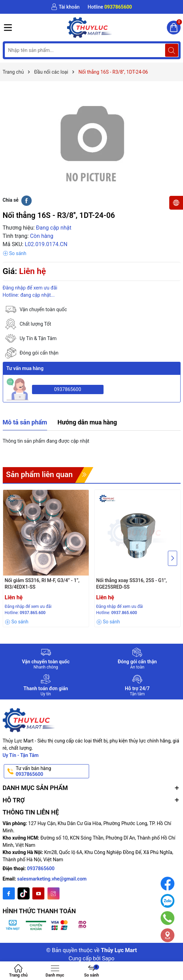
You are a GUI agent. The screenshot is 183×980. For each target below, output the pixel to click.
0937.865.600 (33, 613)
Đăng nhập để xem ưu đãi (30, 288)
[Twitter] (24, 893)
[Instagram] (53, 893)
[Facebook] (9, 893)
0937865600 (68, 389)
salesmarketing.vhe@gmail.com (52, 879)
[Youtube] (38, 893)
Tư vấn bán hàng (52, 771)
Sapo (108, 958)
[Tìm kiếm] (172, 50)
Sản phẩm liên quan (40, 475)
